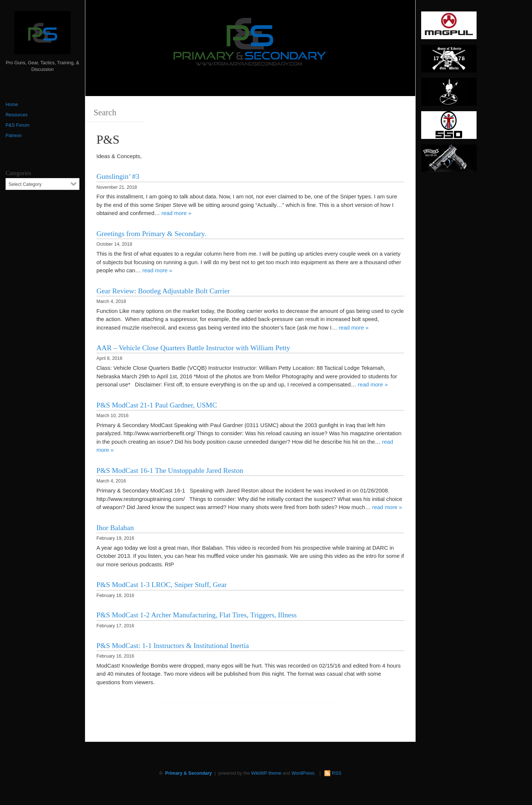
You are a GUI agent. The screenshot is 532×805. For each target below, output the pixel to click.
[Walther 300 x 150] (449, 161)
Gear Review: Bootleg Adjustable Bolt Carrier (163, 291)
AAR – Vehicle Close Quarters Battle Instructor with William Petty (193, 348)
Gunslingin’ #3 (118, 176)
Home (12, 105)
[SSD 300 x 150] (449, 127)
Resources (17, 115)
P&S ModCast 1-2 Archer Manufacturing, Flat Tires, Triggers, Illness (197, 615)
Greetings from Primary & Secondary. (151, 234)
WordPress (303, 773)
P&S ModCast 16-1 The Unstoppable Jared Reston (170, 470)
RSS (337, 773)
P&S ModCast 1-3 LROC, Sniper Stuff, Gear (162, 585)
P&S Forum (18, 125)
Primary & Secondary (188, 773)
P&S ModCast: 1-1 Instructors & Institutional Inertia (173, 646)
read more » (176, 213)
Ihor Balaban (115, 528)
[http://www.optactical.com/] (449, 94)
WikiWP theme (266, 773)
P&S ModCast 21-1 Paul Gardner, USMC (157, 405)
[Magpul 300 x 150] (449, 28)
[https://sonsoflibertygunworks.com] (449, 61)
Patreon (14, 136)
